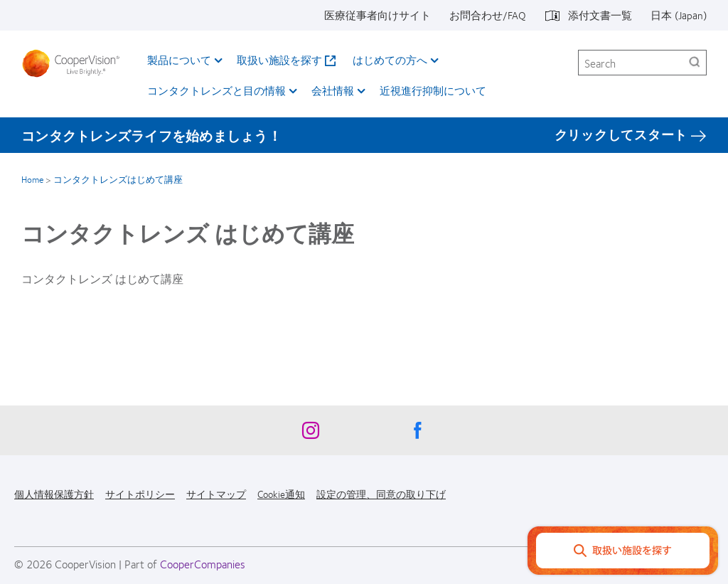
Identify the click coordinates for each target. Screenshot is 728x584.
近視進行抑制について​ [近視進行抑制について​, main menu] (433, 90)
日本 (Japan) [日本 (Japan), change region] (679, 15)
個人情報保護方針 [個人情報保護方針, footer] (54, 494)
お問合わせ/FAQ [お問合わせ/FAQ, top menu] (488, 15)
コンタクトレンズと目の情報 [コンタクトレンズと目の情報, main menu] (216, 90)
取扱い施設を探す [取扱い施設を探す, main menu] (279, 60)
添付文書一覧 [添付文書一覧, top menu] (600, 15)
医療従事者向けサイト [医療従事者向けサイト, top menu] (378, 15)
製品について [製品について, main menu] (179, 60)
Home (32, 179)
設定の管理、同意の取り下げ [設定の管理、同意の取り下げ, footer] (381, 494)
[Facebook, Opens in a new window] (417, 434)
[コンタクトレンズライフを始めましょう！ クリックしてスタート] (364, 135)
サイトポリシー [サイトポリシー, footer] (140, 494)
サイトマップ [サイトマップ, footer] (216, 494)
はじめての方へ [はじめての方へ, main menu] (390, 60)
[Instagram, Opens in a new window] (311, 434)
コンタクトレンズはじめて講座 (118, 179)
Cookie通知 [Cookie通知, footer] (281, 494)
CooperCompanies (203, 564)
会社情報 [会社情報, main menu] (333, 90)
